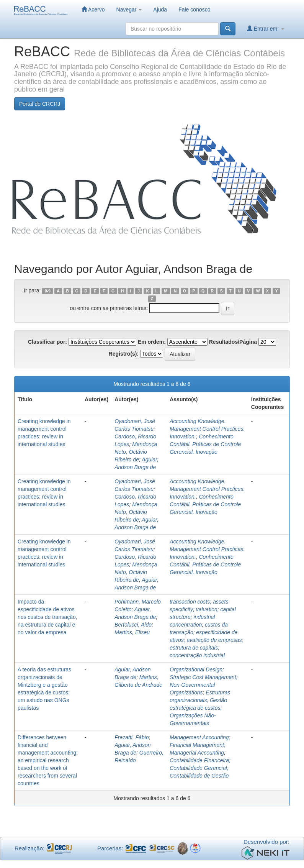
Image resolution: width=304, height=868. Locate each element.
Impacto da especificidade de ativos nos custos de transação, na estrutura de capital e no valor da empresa (47, 617)
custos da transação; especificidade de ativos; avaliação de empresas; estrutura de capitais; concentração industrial (206, 640)
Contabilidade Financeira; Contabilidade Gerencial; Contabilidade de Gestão (200, 768)
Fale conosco (194, 10)
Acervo (93, 9)
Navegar (129, 10)
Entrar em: (266, 29)
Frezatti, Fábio (132, 737)
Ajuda (160, 10)
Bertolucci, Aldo (133, 625)
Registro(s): (124, 354)
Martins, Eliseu (132, 632)
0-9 (48, 291)
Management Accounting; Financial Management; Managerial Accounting (200, 745)
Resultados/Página (233, 342)
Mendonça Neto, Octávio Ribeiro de (136, 452)
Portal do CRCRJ (40, 104)
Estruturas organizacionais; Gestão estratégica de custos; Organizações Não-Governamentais (200, 708)
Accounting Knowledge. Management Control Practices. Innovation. (207, 429)
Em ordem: (152, 342)
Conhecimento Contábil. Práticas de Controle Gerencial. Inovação (205, 444)
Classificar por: (47, 342)
